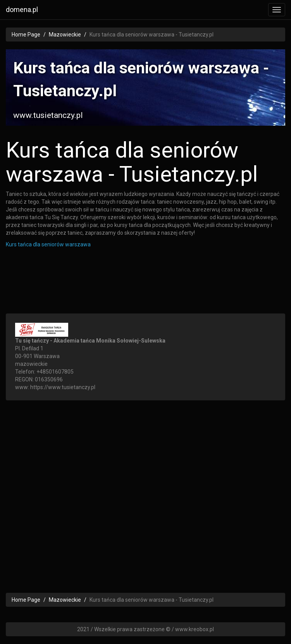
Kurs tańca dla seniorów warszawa (48, 244)
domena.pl (22, 10)
